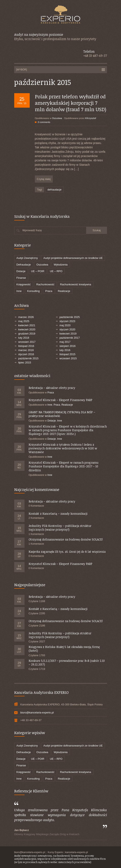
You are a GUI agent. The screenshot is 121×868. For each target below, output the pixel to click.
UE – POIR (38, 271)
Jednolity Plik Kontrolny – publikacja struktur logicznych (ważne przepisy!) (60, 528)
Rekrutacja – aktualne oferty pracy (52, 388)
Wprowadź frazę (32, 230)
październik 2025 (70, 317)
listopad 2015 (68, 354)
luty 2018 (24, 338)
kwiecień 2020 (27, 329)
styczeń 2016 (26, 354)
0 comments (44, 122)
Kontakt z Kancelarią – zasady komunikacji (58, 514)
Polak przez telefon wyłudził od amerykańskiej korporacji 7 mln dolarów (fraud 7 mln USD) (70, 103)
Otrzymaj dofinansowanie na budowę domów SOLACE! (66, 539)
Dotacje (21, 271)
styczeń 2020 (68, 329)
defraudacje (54, 190)
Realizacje (64, 291)
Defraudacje (24, 265)
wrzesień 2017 (27, 342)
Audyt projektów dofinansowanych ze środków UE (73, 258)
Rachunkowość (45, 284)
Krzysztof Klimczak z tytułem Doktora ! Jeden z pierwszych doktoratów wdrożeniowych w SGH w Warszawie (63, 448)
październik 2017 (70, 338)
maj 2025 (24, 321)
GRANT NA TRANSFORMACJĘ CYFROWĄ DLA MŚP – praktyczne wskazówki (62, 414)
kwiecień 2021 (27, 325)
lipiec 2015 (25, 363)
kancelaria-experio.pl (77, 852)
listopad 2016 (26, 346)
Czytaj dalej (44, 179)
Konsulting (33, 291)
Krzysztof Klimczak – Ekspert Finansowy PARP (60, 400)
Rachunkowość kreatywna (76, 284)
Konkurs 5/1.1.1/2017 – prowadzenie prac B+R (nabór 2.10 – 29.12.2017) (67, 663)
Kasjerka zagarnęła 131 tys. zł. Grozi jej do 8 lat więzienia (67, 552)
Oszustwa (57, 118)
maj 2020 (65, 325)
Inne (19, 291)
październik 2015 (28, 358)
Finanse (21, 278)
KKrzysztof (91, 118)
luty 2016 (65, 350)
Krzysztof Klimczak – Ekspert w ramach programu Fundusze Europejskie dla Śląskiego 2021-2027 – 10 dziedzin (63, 466)
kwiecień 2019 (68, 334)
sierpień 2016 (68, 346)
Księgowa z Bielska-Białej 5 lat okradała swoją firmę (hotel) (64, 649)
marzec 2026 (26, 317)
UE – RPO (56, 271)
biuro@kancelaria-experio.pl (37, 713)
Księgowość (24, 284)
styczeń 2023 (68, 321)
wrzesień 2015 (68, 358)
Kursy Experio (55, 852)
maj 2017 (65, 342)
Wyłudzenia (61, 265)
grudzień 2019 (27, 334)
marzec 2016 (26, 350)
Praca (49, 291)
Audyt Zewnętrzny (27, 258)
